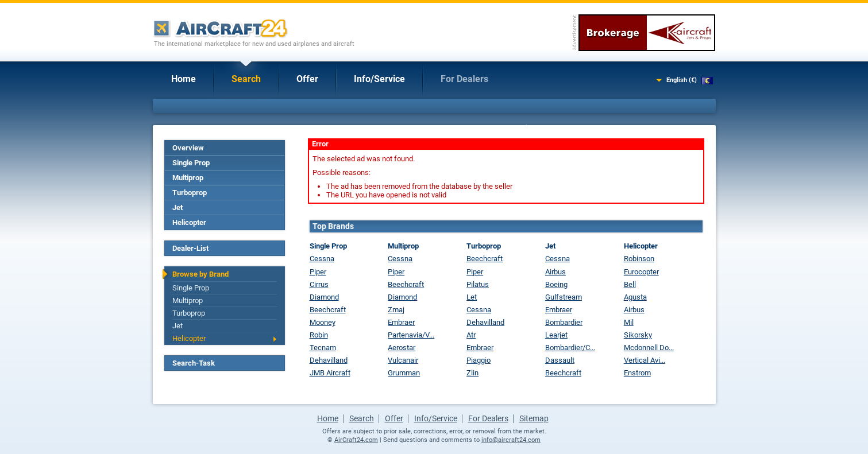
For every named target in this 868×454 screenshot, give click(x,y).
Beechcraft (328, 310)
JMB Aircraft (330, 373)
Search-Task (194, 363)
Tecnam (323, 348)
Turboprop (190, 193)
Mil (629, 322)
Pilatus (478, 284)
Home (184, 79)
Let (472, 297)
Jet (178, 207)
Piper (318, 272)
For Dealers (464, 79)
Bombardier (564, 322)
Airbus (555, 272)
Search (246, 79)
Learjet (556, 335)
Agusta (635, 297)
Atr (471, 335)
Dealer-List (190, 248)
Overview (188, 148)
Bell (630, 284)
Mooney (323, 322)
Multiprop (188, 178)
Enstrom (637, 373)
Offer (307, 79)
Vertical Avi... (645, 360)
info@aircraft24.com (511, 440)
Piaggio (479, 360)
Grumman (404, 373)
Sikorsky (638, 335)
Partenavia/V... (411, 335)
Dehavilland (329, 360)
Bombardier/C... (570, 348)
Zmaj (396, 310)
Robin (319, 335)
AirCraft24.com (356, 440)
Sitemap (534, 418)
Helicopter (189, 222)
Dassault (560, 360)
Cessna (322, 259)
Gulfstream (564, 297)
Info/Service (379, 79)
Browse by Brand (200, 274)
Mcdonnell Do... (649, 348)
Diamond (324, 297)
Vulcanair (403, 360)
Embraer (401, 322)
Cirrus (319, 284)
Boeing (556, 284)
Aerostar (402, 348)
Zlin (472, 373)
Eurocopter (641, 272)
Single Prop (191, 163)
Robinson (639, 259)
